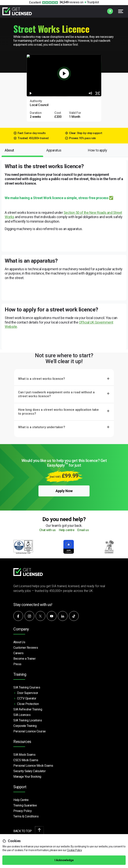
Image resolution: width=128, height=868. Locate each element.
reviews (69, 2)
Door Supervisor (28, 693)
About (9, 150)
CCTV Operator (27, 698)
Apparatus (54, 150)
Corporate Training (25, 726)
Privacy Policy (22, 811)
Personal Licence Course (30, 731)
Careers (18, 653)
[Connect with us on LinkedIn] (63, 616)
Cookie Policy (74, 850)
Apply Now (64, 491)
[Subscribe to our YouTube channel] (52, 616)
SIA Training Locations (28, 720)
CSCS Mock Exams (26, 760)
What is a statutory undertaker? (42, 427)
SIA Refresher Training (28, 709)
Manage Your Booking (27, 777)
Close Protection (28, 704)
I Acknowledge (64, 860)
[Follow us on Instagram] (29, 616)
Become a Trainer (24, 659)
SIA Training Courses (27, 687)
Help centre (67, 530)
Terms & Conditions (26, 816)
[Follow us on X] (40, 616)
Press (17, 664)
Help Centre (21, 800)
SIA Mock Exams (24, 755)
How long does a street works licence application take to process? (58, 412)
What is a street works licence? (42, 379)
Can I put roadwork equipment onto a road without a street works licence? (56, 394)
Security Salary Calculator (29, 771)
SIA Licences (22, 715)
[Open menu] (121, 11)
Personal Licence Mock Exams (33, 766)
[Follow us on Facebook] (18, 616)
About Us (19, 642)
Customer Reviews (26, 648)
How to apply (97, 150)
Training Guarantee (25, 805)
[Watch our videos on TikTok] (74, 616)
